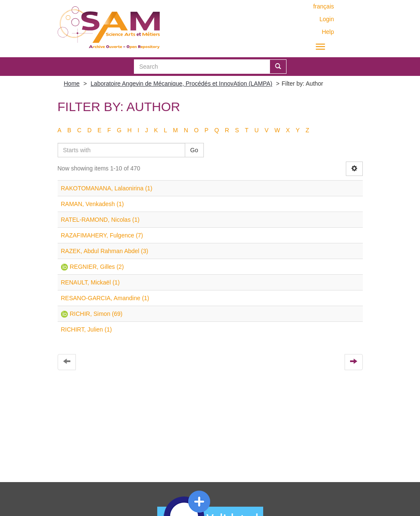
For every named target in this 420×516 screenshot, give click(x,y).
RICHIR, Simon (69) (96, 314)
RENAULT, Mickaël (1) (90, 282)
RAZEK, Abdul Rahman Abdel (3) (105, 251)
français (324, 6)
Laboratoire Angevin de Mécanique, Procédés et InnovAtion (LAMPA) (182, 84)
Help (328, 32)
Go (194, 150)
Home (72, 84)
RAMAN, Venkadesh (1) (93, 204)
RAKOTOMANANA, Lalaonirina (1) (107, 188)
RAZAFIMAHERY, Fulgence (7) (102, 235)
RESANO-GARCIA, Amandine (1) (105, 298)
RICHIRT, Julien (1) (86, 329)
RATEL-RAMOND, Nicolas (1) (100, 220)
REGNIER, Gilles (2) (97, 267)
